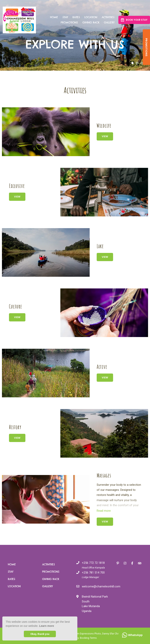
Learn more (46, 626)
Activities (108, 17)
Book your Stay (134, 20)
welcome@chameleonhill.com (101, 586)
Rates (76, 17)
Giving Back (91, 22)
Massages (104, 475)
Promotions (69, 22)
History (15, 427)
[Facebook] (132, 563)
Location (91, 17)
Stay (65, 17)
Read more (104, 511)
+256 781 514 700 (93, 573)
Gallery (109, 22)
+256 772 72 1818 (93, 563)
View (105, 136)
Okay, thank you (40, 634)
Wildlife (104, 126)
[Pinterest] (118, 563)
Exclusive (17, 186)
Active (102, 367)
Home (54, 17)
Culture (16, 306)
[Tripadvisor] (139, 563)
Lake (100, 246)
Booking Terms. (89, 638)
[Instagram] (125, 563)
